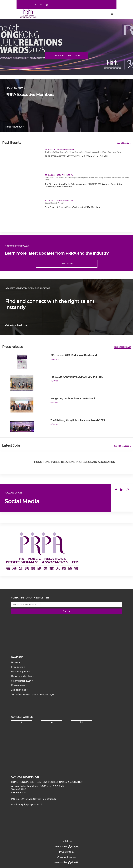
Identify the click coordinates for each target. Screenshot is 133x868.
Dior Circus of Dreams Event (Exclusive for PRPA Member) (72, 207)
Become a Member (22, 676)
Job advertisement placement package (32, 694)
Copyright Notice (66, 857)
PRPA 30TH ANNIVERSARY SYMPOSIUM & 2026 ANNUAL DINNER (76, 156)
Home (15, 662)
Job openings (19, 690)
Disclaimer (66, 841)
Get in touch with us (16, 325)
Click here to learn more (67, 56)
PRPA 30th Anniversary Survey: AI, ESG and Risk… (77, 377)
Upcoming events (21, 672)
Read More (67, 264)
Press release (18, 685)
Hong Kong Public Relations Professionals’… (74, 399)
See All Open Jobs (122, 446)
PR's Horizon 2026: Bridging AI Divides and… (74, 355)
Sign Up (67, 611)
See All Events (123, 143)
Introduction (18, 667)
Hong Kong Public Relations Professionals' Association (75, 462)
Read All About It (15, 127)
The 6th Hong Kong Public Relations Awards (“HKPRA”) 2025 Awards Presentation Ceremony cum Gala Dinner (84, 185)
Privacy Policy (66, 852)
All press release (122, 347)
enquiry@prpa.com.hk (31, 805)
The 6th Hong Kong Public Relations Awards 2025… (78, 420)
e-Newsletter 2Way (21, 681)
